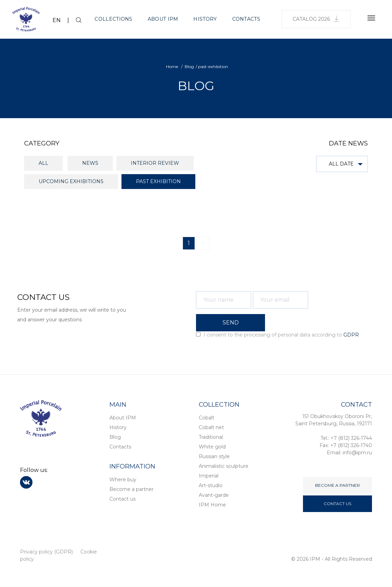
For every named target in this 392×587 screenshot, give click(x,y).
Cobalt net (211, 427)
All (43, 163)
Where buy (123, 480)
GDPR (351, 335)
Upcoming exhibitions (71, 181)
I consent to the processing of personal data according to (277, 335)
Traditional (211, 437)
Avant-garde (214, 495)
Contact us (122, 499)
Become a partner (131, 489)
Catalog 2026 (316, 19)
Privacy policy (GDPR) (46, 552)
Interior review (155, 163)
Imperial (209, 476)
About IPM (163, 19)
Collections (113, 19)
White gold (212, 447)
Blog (115, 437)
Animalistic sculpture (224, 466)
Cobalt (207, 418)
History (205, 19)
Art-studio (211, 485)
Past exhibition (158, 181)
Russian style (214, 456)
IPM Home (212, 505)
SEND (231, 323)
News (90, 163)
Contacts (246, 19)
